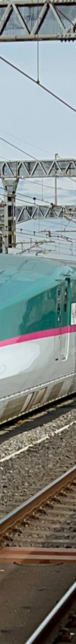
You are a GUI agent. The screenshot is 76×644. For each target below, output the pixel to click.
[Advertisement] (38, 41)
